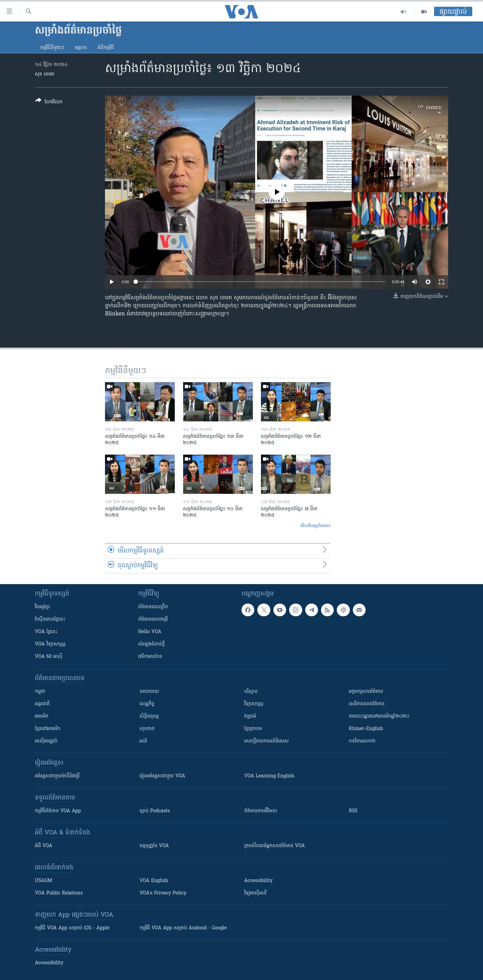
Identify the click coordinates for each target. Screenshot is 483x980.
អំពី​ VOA (44, 846)
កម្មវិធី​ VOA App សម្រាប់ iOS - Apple (72, 928)
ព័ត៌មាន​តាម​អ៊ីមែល (261, 811)
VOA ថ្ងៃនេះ (46, 632)
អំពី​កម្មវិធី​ (106, 48)
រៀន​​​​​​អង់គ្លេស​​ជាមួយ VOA (162, 776)
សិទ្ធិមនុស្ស (149, 716)
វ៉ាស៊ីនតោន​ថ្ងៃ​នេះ (50, 620)
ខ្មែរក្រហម (253, 729)
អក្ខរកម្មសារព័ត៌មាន (366, 692)
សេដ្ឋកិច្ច (147, 704)
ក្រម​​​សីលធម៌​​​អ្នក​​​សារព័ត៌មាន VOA (275, 846)
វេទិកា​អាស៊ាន (150, 657)
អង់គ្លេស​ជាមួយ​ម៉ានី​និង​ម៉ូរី (57, 776)
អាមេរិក (42, 716)
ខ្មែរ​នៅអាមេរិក (48, 729)
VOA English (154, 881)
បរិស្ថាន (251, 692)
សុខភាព (147, 729)
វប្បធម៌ (250, 716)
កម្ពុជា (40, 692)
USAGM (43, 881)
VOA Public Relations (59, 893)
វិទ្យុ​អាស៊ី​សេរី (255, 893)
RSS (353, 811)
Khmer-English (366, 729)
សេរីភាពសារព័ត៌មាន (367, 704)
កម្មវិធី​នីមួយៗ (52, 48)
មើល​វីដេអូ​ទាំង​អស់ (315, 526)
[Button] (49, 102)
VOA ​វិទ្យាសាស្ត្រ (50, 644)
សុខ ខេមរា (45, 74)
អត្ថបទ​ (81, 48)
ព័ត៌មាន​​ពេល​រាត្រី (153, 620)
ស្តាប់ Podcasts (155, 811)
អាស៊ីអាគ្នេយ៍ (46, 741)
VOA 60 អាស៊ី (49, 657)
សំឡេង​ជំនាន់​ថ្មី (151, 644)
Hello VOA (150, 632)
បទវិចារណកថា (362, 741)
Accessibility (258, 881)
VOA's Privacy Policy (163, 893)
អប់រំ (143, 741)
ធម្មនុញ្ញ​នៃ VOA (154, 846)
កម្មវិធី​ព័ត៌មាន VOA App (58, 811)
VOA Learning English (269, 776)
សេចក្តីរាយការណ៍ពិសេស (266, 741)
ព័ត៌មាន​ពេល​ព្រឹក (153, 607)
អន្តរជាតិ (42, 704)
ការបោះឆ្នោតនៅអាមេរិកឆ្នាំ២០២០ (379, 716)
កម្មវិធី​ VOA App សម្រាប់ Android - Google (183, 928)
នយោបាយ (149, 692)
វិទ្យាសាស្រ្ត (254, 704)
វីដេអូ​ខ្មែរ (42, 607)
